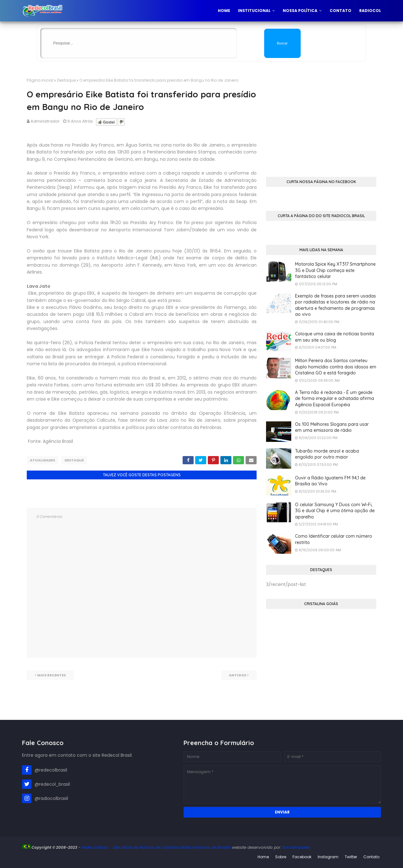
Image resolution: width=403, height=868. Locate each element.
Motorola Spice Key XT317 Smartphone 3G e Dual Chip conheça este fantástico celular (335, 270)
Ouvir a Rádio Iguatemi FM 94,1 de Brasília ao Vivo (330, 481)
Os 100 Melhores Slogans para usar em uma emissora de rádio (332, 427)
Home (263, 857)
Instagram (328, 857)
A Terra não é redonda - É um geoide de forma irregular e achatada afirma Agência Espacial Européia (335, 399)
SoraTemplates (296, 847)
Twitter (351, 857)
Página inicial (40, 80)
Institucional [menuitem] (254, 11)
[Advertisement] (321, 122)
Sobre (281, 857)
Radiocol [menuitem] (370, 11)
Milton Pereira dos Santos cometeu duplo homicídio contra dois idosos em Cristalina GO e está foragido (336, 367)
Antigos (238, 675)
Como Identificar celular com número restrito (334, 539)
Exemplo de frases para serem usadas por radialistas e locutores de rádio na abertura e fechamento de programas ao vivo (335, 305)
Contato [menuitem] (341, 11)
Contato (371, 857)
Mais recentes (51, 675)
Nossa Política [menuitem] (300, 11)
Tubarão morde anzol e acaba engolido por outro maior (327, 454)
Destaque (66, 80)
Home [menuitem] (224, 11)
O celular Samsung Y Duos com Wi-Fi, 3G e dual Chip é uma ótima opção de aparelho (335, 511)
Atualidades (43, 460)
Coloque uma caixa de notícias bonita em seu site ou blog (335, 337)
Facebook (302, 857)
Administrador (45, 121)
